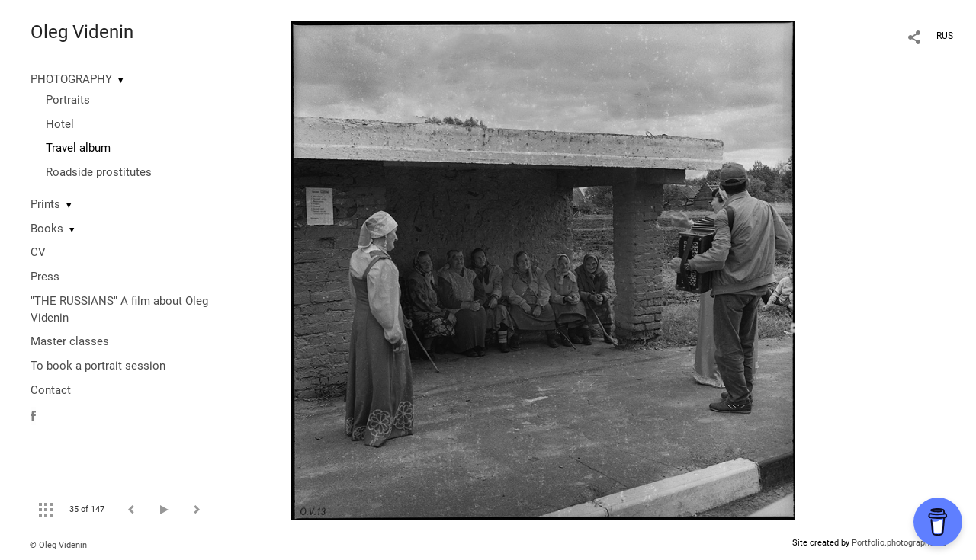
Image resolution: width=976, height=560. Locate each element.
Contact (51, 390)
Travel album (78, 148)
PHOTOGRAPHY (71, 79)
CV (38, 252)
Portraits (68, 100)
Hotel (60, 124)
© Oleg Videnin (58, 545)
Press (45, 277)
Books (47, 229)
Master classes (70, 341)
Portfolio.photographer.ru (899, 543)
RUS (945, 36)
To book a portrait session (98, 366)
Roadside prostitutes (99, 172)
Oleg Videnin (82, 32)
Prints (45, 204)
